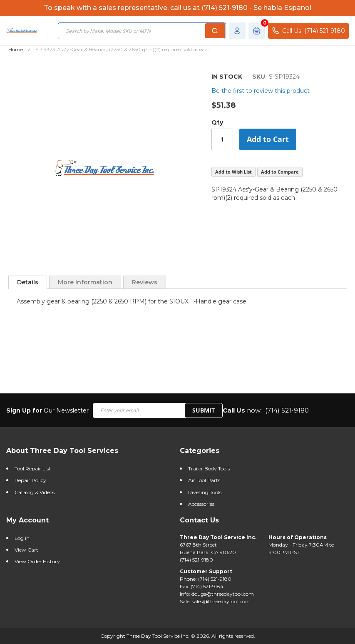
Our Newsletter (47, 410)
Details (28, 282)
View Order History (37, 561)
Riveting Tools (205, 492)
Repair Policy (30, 480)
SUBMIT (204, 410)
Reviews (145, 282)
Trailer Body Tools (209, 469)
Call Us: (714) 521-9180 (308, 31)
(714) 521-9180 (287, 410)
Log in (22, 538)
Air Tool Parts (204, 480)
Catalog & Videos (35, 492)
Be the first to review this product (261, 91)
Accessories (201, 504)
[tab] (28, 282)
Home (16, 49)
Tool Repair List (33, 469)
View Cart (26, 550)
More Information (85, 282)
